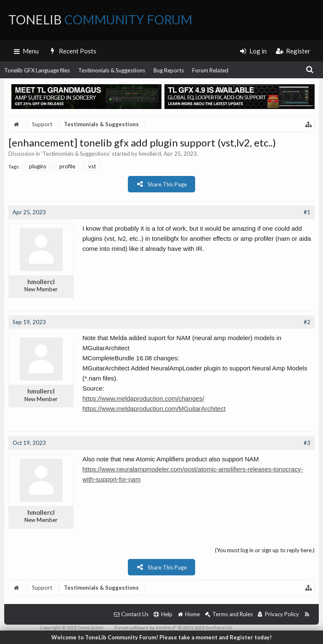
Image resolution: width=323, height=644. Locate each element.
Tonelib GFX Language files (37, 70)
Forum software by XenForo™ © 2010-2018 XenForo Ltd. (174, 627)
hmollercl (150, 154)
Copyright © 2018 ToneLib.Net (71, 627)
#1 (307, 212)
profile (65, 166)
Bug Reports (169, 70)
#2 (307, 322)
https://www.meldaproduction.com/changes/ (143, 398)
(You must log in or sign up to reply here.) (265, 550)
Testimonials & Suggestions (112, 70)
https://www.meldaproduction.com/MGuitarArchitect (154, 408)
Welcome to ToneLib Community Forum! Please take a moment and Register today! (161, 637)
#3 (307, 443)
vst (90, 166)
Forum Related (210, 70)
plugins (36, 166)
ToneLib (100, 19)
